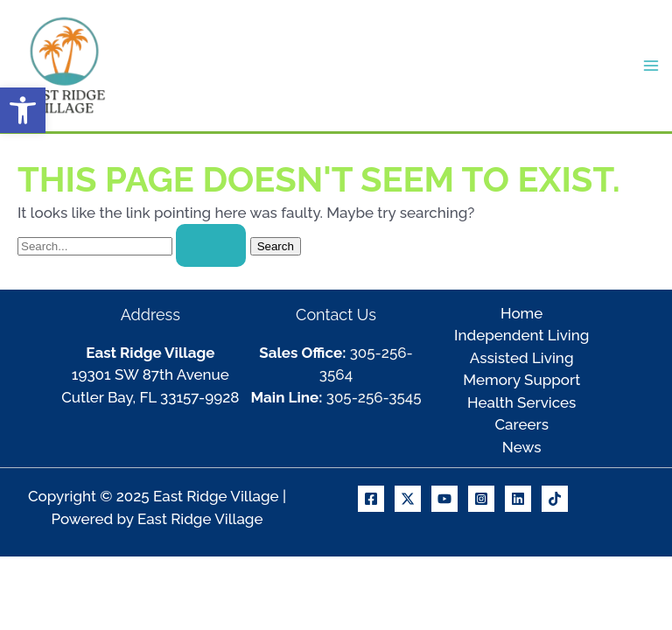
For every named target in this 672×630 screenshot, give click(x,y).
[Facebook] (371, 499)
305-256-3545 (374, 397)
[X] (408, 499)
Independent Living (521, 335)
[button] (23, 110)
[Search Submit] (211, 245)
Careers (521, 424)
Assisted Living (522, 358)
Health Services (521, 402)
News (522, 447)
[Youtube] (444, 499)
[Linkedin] (518, 499)
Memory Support (521, 380)
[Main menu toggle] (652, 66)
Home (521, 313)
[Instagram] (481, 499)
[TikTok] (555, 499)
